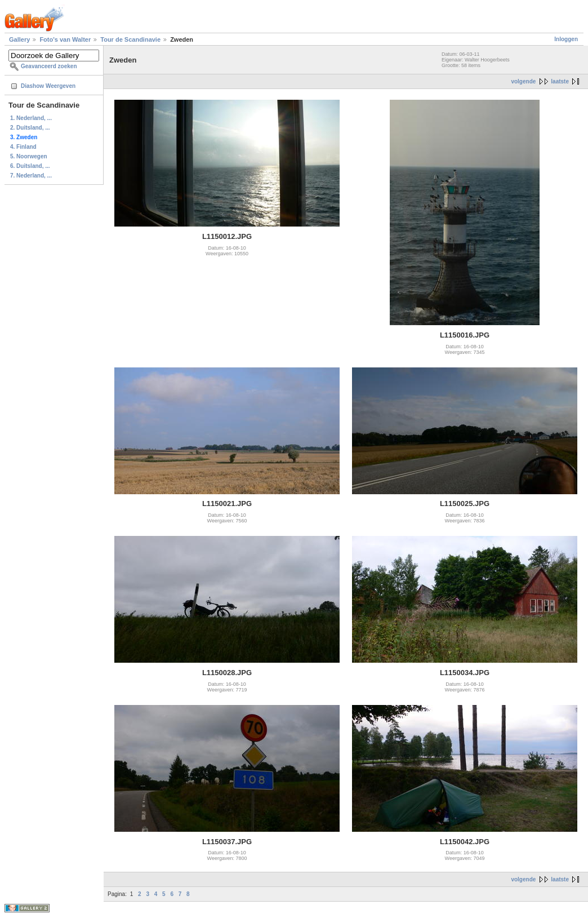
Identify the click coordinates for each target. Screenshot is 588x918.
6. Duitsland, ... (30, 166)
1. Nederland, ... (31, 118)
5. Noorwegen (29, 156)
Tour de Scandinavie (130, 39)
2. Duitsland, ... (30, 128)
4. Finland (23, 147)
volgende (523, 81)
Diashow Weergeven (48, 86)
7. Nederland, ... (31, 176)
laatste (560, 81)
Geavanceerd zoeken (49, 66)
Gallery (19, 39)
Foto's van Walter (65, 39)
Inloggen (566, 39)
